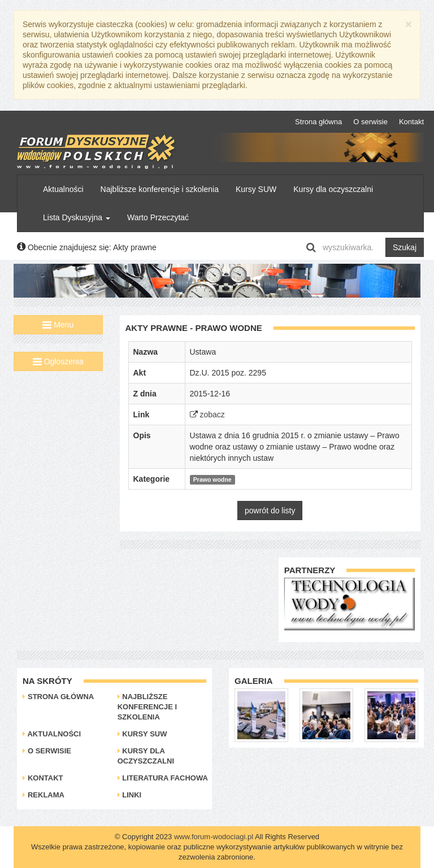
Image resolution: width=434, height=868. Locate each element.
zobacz (207, 415)
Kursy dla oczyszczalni (333, 189)
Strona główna (318, 122)
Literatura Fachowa (163, 778)
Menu (58, 325)
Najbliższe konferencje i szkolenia (160, 189)
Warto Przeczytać (158, 217)
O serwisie (370, 122)
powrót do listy (270, 511)
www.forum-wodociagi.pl (214, 837)
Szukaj (405, 247)
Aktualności (63, 189)
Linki (130, 795)
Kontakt (411, 122)
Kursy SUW (256, 189)
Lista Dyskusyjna (77, 217)
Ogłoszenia (58, 361)
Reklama (44, 795)
